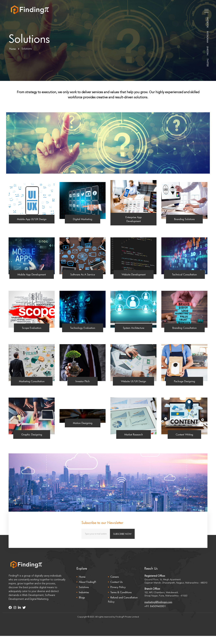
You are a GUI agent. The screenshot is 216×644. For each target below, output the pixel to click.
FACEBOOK (208, 22)
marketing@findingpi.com (158, 602)
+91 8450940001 (155, 606)
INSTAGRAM (208, 37)
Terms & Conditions (121, 592)
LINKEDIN (208, 51)
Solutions (84, 587)
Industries (84, 592)
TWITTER (208, 62)
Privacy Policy (118, 587)
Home (12, 49)
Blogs (82, 597)
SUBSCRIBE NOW (122, 534)
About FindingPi (87, 582)
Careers (115, 577)
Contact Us (116, 582)
